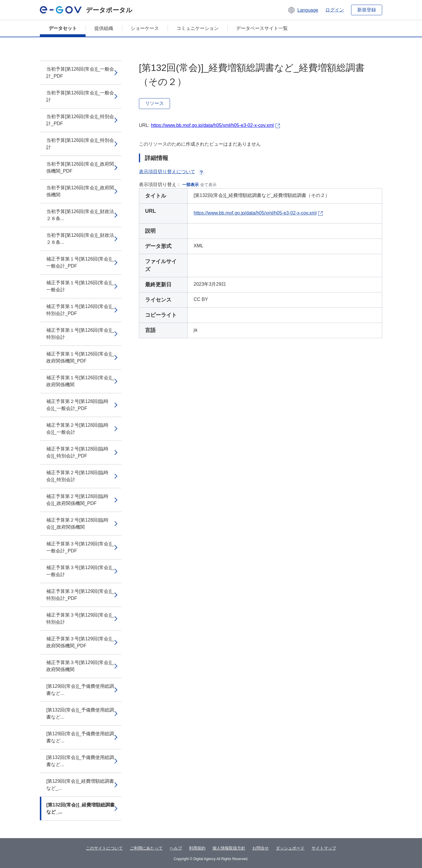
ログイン (335, 10)
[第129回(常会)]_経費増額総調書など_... (80, 785)
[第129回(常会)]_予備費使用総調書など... (80, 690)
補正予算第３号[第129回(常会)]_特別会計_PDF (80, 595)
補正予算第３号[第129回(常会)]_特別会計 (80, 618)
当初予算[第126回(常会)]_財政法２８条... (80, 215)
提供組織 (104, 28)
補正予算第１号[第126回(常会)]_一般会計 (80, 286)
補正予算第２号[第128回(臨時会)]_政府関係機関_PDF (77, 500)
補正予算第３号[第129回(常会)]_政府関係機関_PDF (80, 642)
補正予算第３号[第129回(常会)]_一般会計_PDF (80, 547)
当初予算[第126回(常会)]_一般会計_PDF (80, 73)
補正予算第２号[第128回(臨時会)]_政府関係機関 (77, 524)
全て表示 (208, 185)
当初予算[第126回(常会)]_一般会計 (80, 96)
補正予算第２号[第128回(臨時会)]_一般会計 (77, 429)
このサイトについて (104, 848)
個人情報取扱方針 (229, 848)
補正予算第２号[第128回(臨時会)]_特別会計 (77, 476)
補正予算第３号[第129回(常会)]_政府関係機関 (80, 666)
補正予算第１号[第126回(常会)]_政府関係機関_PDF (80, 357)
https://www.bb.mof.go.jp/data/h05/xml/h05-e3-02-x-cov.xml (212, 125)
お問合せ (261, 848)
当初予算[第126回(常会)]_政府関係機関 (80, 191)
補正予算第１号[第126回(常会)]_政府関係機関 (80, 381)
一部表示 (190, 185)
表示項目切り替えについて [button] (172, 172)
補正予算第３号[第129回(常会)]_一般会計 (80, 571)
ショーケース (145, 28)
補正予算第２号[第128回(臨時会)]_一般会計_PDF (77, 405)
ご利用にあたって (146, 848)
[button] (303, 10)
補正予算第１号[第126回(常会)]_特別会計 (80, 334)
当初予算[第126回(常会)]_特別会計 (80, 144)
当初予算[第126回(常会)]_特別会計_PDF (80, 120)
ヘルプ (176, 848)
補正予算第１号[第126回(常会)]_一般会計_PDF (80, 262)
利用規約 (197, 848)
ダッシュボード (290, 848)
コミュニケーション (198, 28)
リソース (154, 103)
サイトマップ (324, 848)
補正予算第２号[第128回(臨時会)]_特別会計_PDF (77, 452)
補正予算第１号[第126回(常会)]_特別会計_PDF (80, 310)
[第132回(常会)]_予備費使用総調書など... (80, 713)
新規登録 (367, 10)
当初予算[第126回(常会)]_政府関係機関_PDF (80, 167)
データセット (63, 28)
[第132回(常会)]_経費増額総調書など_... (80, 808)
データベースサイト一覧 (262, 28)
